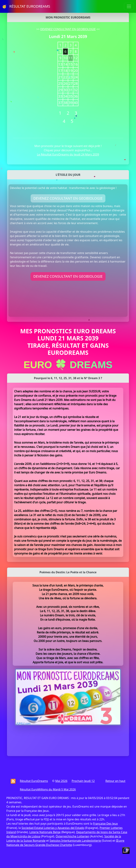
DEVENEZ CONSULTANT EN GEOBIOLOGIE (68, 29)
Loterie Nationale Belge (45, 832)
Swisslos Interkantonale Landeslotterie (75, 841)
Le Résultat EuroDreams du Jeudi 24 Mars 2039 (68, 154)
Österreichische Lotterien (72, 836)
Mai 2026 (61, 781)
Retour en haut (115, 781)
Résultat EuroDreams (34, 781)
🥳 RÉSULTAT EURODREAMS (26, 6)
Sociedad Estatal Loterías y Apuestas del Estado (53, 828)
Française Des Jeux (105, 824)
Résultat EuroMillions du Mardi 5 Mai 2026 (48, 789)
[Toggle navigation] (129, 6)
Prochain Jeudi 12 (83, 781)
